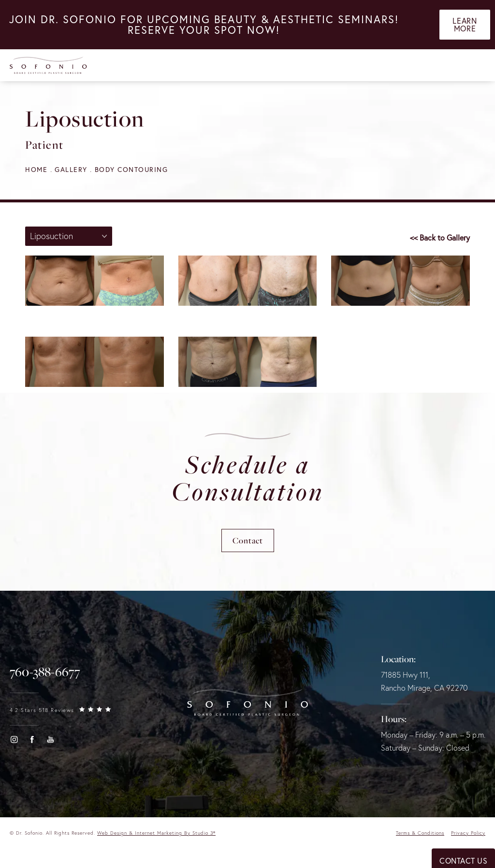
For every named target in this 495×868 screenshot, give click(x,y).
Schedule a (248, 478)
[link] (45, 672)
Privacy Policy (468, 833)
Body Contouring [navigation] (131, 170)
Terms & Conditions (420, 833)
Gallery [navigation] (71, 170)
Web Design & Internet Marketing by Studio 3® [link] (156, 833)
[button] (14, 740)
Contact (248, 540)
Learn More (465, 25)
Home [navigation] (36, 170)
